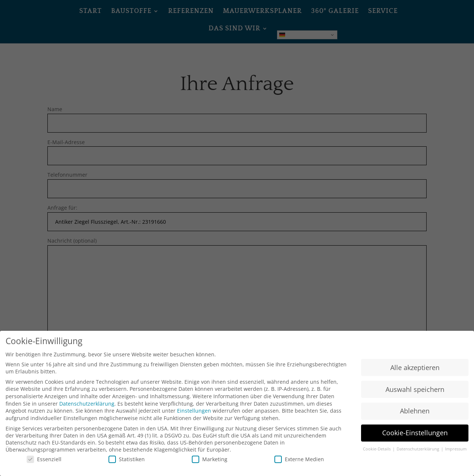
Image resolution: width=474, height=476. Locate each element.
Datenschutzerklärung (87, 409)
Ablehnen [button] (415, 417)
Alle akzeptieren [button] (415, 373)
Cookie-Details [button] (377, 455)
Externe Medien (299, 465)
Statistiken (127, 465)
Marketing (210, 465)
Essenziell (44, 465)
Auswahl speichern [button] (415, 395)
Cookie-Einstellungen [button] (415, 439)
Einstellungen (194, 417)
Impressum (456, 455)
